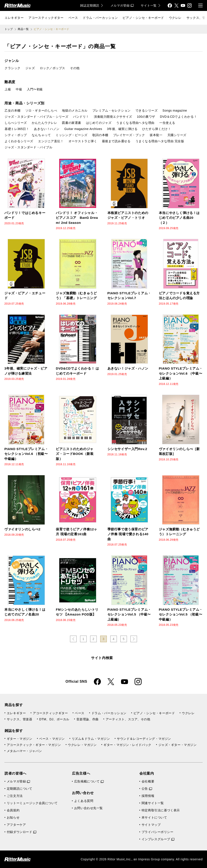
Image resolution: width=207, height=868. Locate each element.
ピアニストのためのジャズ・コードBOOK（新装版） (75, 454)
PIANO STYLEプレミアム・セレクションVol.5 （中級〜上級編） (129, 614)
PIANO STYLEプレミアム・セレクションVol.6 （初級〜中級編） (26, 454)
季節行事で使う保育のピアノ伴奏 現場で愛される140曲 (128, 534)
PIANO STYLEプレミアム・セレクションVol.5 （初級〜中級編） (181, 614)
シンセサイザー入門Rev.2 (127, 449)
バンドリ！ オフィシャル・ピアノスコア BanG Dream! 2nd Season (77, 218)
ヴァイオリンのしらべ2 (22, 529)
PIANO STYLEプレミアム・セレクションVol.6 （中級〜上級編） (181, 373)
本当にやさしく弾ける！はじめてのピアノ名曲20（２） (179, 218)
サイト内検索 (102, 658)
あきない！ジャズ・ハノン (128, 368)
